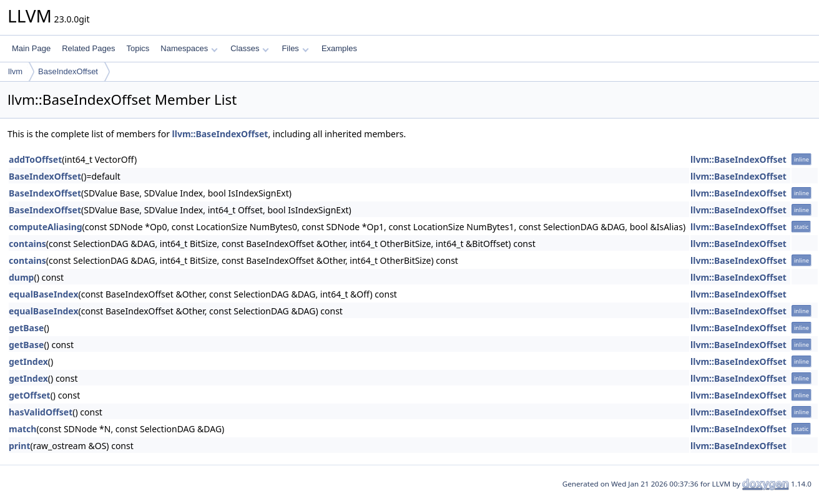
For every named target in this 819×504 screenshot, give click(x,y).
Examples (339, 48)
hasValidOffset (41, 412)
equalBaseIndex (44, 294)
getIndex (28, 361)
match (22, 429)
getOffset (30, 395)
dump (21, 277)
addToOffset (35, 159)
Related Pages (88, 48)
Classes (250, 48)
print (19, 446)
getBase (26, 328)
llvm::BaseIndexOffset (220, 134)
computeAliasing (46, 227)
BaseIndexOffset (68, 71)
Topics (138, 48)
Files (295, 48)
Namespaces (189, 48)
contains (27, 244)
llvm (15, 71)
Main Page (31, 48)
